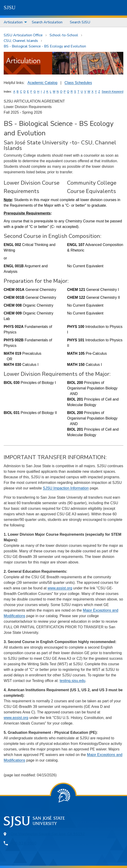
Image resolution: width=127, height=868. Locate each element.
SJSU (10, 8)
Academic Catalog (42, 83)
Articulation (13, 22)
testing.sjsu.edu (72, 681)
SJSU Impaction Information (66, 488)
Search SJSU (80, 22)
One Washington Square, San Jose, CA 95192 (48, 834)
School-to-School (64, 35)
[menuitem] (14, 22)
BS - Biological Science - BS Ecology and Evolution (45, 46)
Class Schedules (78, 83)
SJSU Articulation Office (23, 35)
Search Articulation (47, 22)
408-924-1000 (24, 843)
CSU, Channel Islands (21, 41)
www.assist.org (60, 588)
